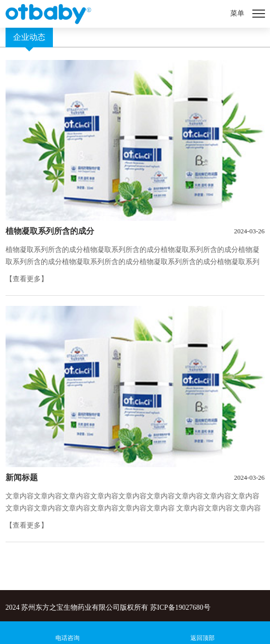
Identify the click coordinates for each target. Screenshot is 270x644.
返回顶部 (202, 638)
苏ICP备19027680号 (180, 607)
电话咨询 (67, 638)
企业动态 (29, 37)
